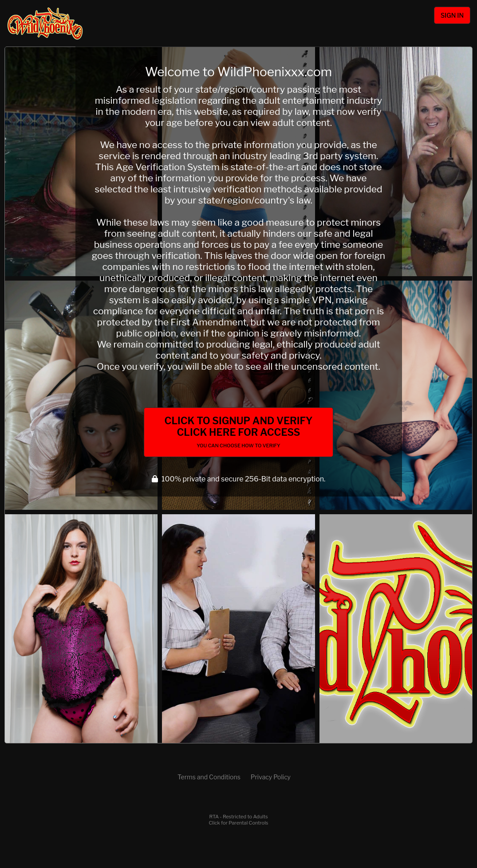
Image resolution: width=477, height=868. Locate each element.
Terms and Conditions (209, 777)
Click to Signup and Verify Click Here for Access (239, 432)
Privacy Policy (271, 777)
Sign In (452, 15)
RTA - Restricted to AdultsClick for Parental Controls (239, 820)
